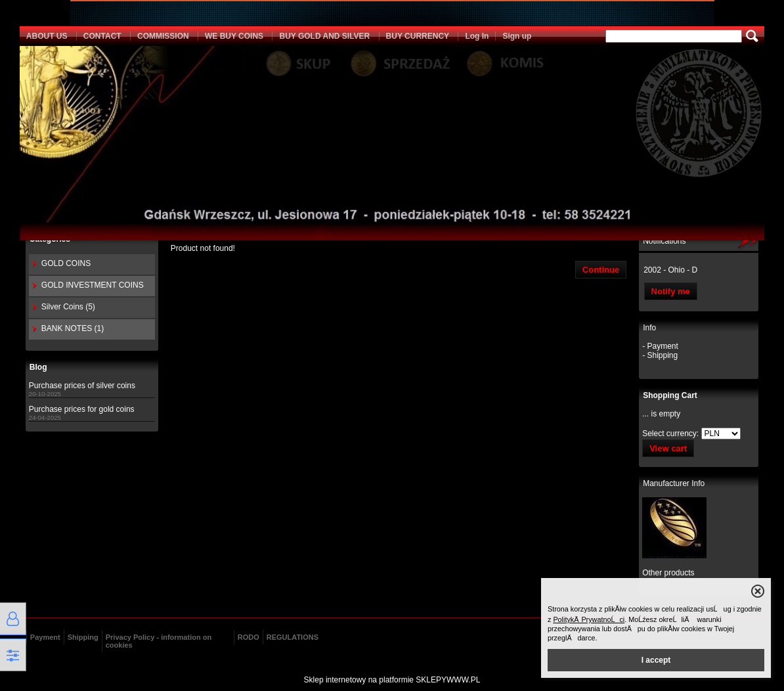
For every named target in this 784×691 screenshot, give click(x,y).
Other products (668, 573)
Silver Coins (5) (68, 307)
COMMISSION (163, 36)
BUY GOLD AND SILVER (324, 36)
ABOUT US (47, 36)
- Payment (660, 346)
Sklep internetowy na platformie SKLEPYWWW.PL (392, 680)
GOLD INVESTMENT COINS (93, 285)
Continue (601, 270)
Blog (38, 367)
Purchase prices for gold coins (82, 409)
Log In (477, 36)
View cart (668, 448)
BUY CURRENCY (418, 36)
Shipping (83, 637)
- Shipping (660, 355)
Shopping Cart (670, 395)
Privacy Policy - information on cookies (159, 641)
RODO (249, 637)
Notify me (671, 291)
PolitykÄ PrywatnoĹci (589, 619)
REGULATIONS (293, 637)
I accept (656, 660)
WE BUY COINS (234, 36)
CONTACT (102, 36)
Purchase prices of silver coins (82, 386)
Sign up (517, 36)
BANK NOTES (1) (73, 328)
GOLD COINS (66, 263)
